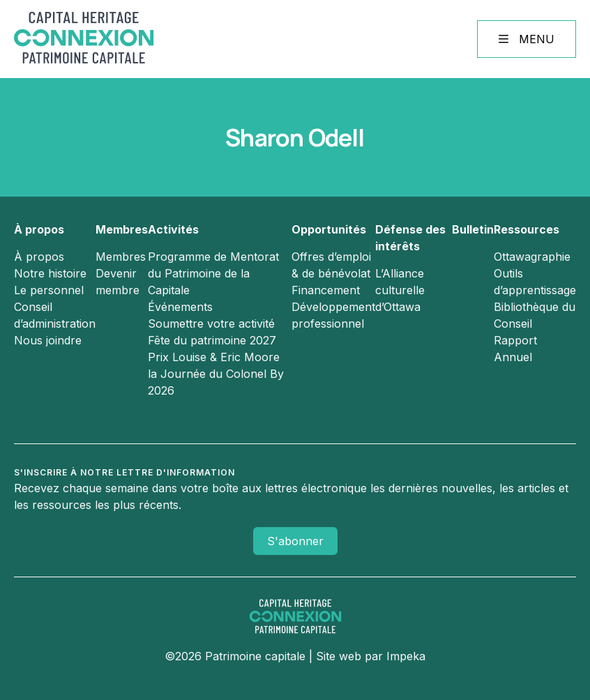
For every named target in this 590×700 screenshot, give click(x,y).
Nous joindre (48, 340)
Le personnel (49, 290)
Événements (180, 307)
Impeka (406, 656)
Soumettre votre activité (211, 324)
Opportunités (329, 229)
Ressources (527, 229)
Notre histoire (50, 273)
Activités (173, 229)
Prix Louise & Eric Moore (214, 357)
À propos (39, 229)
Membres (122, 229)
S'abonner (295, 541)
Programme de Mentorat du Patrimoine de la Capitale (213, 273)
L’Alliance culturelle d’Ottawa (400, 290)
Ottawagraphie (532, 257)
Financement (326, 290)
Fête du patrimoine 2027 (212, 340)
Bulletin (473, 229)
